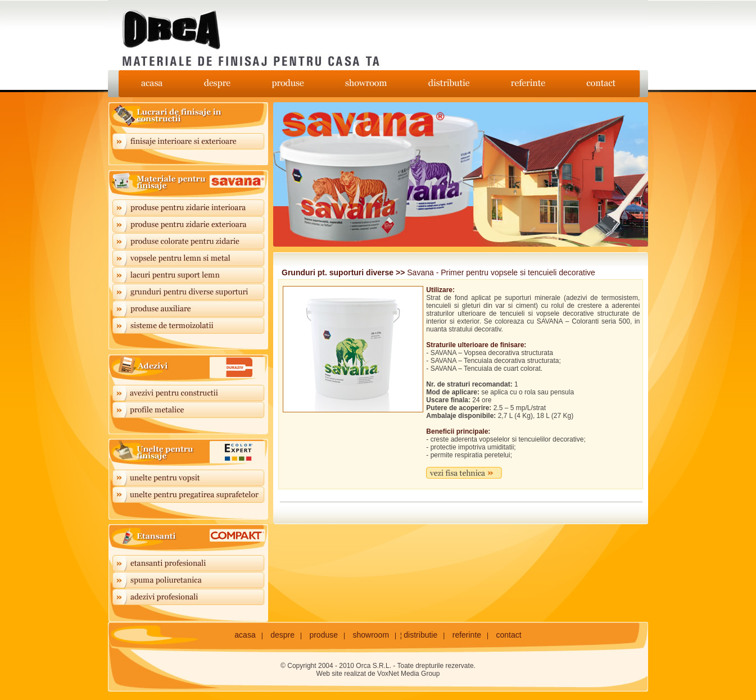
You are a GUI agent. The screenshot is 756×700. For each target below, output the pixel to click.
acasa (245, 635)
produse (323, 635)
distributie (420, 635)
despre (282, 635)
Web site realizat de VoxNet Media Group (378, 674)
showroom (371, 635)
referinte (467, 635)
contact (509, 635)
